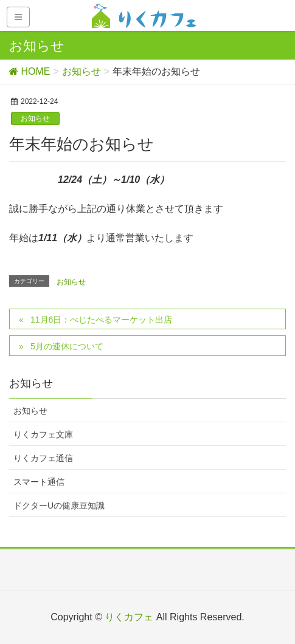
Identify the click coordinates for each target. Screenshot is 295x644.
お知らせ (35, 118)
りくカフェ (129, 617)
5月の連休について (67, 346)
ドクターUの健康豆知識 (59, 505)
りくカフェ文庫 (43, 434)
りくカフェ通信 (43, 458)
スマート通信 (39, 482)
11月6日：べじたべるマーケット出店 (101, 320)
